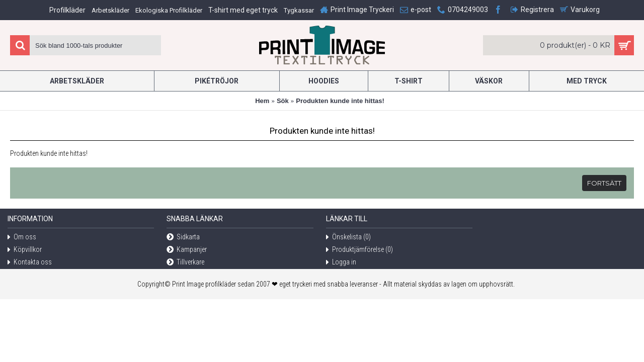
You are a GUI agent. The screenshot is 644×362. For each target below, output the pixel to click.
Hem (262, 101)
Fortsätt (604, 183)
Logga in (341, 263)
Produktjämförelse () (359, 250)
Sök (283, 101)
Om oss (22, 238)
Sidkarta (183, 238)
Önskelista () (348, 238)
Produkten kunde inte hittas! (340, 101)
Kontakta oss (30, 263)
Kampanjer (187, 250)
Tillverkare (185, 263)
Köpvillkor (25, 250)
